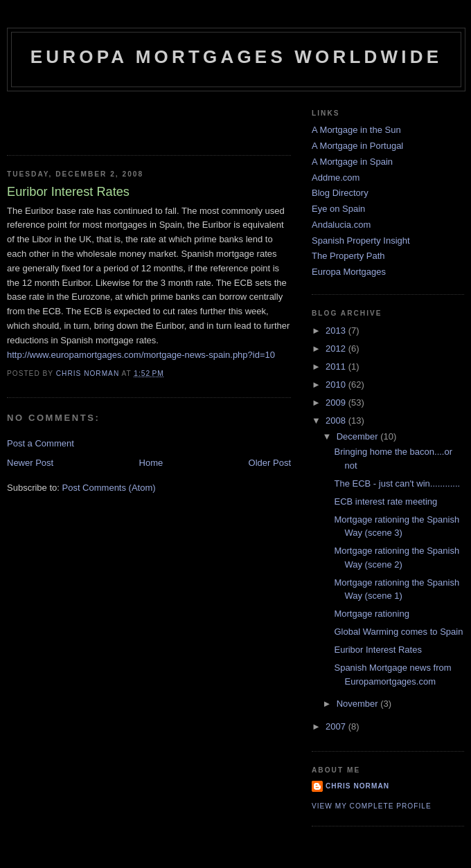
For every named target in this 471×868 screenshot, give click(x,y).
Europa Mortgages (349, 272)
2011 (337, 367)
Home (151, 463)
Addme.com (336, 178)
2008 (337, 421)
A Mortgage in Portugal (357, 146)
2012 (337, 349)
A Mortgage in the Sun (356, 130)
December (359, 436)
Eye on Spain (338, 209)
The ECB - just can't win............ (397, 483)
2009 (337, 403)
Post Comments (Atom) (109, 488)
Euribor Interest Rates (377, 650)
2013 (337, 331)
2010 (337, 385)
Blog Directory (340, 193)
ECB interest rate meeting (385, 501)
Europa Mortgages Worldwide (237, 57)
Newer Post (30, 463)
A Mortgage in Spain (352, 162)
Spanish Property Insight (361, 241)
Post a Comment (41, 443)
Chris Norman (357, 786)
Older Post (270, 463)
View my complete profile (372, 806)
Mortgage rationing (371, 614)
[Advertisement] (88, 119)
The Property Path (348, 256)
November (359, 704)
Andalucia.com (341, 225)
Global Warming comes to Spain (398, 632)
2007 (337, 726)
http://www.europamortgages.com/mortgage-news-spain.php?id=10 (141, 355)
